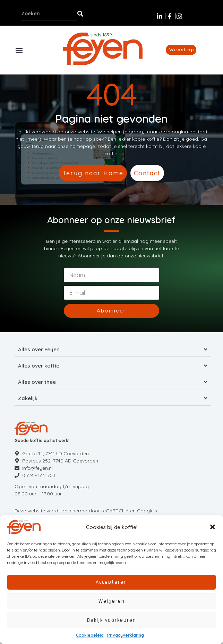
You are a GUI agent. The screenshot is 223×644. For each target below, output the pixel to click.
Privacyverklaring (126, 635)
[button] (213, 527)
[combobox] (49, 14)
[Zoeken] (80, 14)
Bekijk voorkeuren (112, 620)
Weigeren (112, 601)
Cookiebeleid (90, 635)
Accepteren (111, 582)
